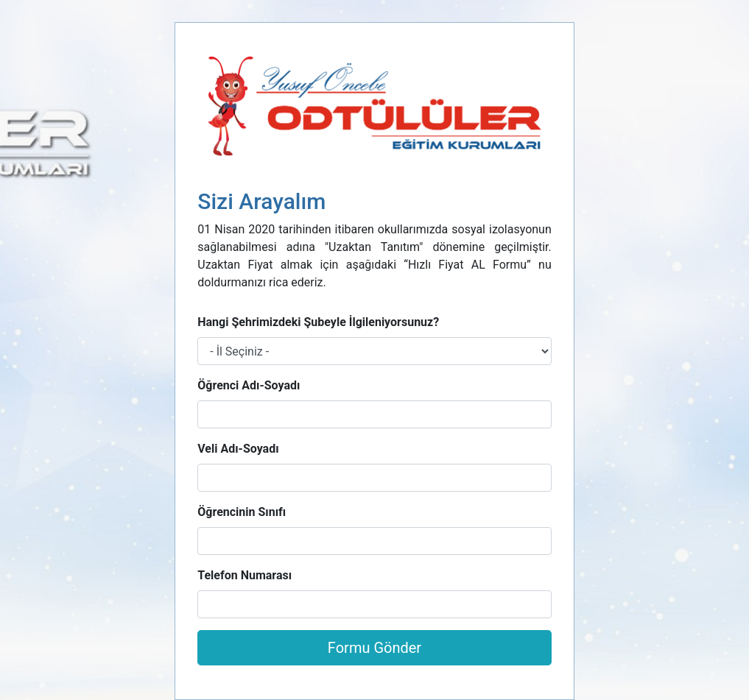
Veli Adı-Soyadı (238, 449)
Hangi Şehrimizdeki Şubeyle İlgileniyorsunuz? (318, 322)
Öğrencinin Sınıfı (242, 512)
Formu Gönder (374, 648)
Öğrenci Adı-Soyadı (249, 385)
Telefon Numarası (245, 575)
